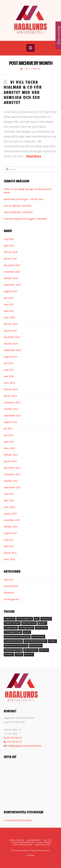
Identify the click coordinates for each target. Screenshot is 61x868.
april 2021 (9, 546)
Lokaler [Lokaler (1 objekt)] (52, 641)
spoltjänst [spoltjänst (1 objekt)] (9, 654)
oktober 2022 (11, 481)
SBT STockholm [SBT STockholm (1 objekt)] (31, 650)
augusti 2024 (10, 357)
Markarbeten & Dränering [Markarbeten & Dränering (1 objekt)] (16, 645)
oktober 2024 (11, 344)
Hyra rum (9, 580)
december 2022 (12, 468)
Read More (34, 156)
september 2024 (12, 350)
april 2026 (9, 246)
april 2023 (9, 442)
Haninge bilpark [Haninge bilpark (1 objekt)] (26, 627)
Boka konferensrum (23, 842)
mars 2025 (9, 317)
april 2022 (9, 500)
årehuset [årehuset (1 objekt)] (29, 654)
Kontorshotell (11, 586)
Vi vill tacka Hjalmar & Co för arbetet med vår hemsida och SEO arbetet (23, 93)
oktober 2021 (11, 527)
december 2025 (12, 265)
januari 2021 (10, 553)
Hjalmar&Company (40, 850)
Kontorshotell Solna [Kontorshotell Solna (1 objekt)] (13, 641)
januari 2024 (10, 396)
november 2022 (12, 474)
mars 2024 (9, 383)
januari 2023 (10, 461)
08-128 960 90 (14, 738)
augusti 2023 (10, 422)
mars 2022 (9, 507)
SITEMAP (30, 855)
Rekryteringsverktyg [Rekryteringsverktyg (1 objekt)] (13, 650)
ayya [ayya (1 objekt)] (37, 619)
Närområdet (34, 840)
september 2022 (12, 487)
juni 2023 (9, 435)
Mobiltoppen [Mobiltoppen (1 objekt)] (36, 645)
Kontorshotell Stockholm (18, 820)
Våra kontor (17, 840)
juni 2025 (9, 298)
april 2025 (9, 311)
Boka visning (44, 842)
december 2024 (12, 337)
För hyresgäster (23, 845)
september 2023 (12, 415)
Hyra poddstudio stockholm (18, 212)
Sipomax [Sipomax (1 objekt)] (44, 650)
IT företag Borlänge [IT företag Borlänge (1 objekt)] (13, 632)
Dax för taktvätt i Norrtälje (18, 206)
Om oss (48, 840)
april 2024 (9, 376)
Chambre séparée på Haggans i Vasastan (25, 219)
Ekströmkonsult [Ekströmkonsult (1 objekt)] (29, 623)
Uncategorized (11, 599)
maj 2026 (9, 239)
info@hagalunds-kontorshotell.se (24, 746)
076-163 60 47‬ (14, 742)
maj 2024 (9, 370)
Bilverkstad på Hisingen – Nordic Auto (24, 199)
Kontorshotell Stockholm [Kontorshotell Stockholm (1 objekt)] (35, 641)
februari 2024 (11, 389)
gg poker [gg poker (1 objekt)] (42, 623)
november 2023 (12, 402)
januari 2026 (10, 259)
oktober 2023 (11, 409)
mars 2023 (9, 448)
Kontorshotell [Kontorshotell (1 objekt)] (38, 636)
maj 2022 (9, 494)
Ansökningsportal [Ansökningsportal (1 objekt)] (25, 619)
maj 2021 (9, 540)
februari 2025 (11, 324)
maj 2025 (9, 304)
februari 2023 (11, 455)
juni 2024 (9, 363)
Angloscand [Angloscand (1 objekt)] (10, 619)
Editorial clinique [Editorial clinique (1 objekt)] (12, 623)
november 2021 (12, 520)
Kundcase (9, 593)
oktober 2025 (11, 278)
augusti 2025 (10, 291)
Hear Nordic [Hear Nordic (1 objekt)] (41, 627)
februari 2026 (11, 252)
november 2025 (12, 272)
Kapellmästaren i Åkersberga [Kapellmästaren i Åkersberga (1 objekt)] (17, 636)
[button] (30, 48)
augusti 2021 (10, 533)
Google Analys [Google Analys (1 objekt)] (11, 627)
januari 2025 (10, 331)
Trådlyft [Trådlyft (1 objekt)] (19, 654)
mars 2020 (9, 559)
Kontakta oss (43, 845)
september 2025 (12, 285)
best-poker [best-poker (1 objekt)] (46, 619)
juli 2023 (8, 428)
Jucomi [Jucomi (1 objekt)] (27, 632)
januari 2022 (10, 514)
